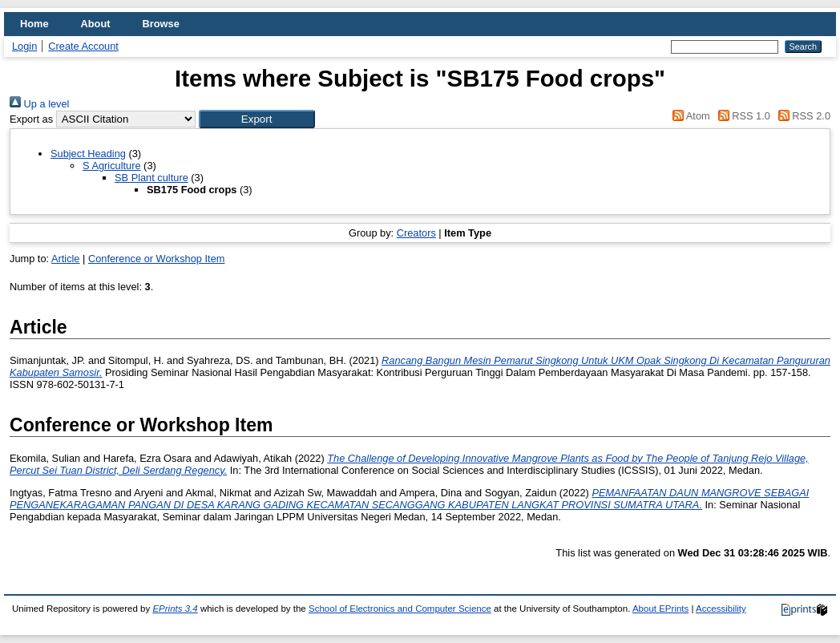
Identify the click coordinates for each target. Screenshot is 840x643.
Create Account (83, 46)
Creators (416, 233)
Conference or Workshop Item (156, 259)
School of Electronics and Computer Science (400, 609)
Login (24, 46)
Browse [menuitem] (161, 24)
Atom (689, 116)
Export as (31, 119)
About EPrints (660, 609)
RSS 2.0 (802, 116)
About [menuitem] (96, 24)
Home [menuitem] (34, 24)
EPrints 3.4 (175, 609)
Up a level (39, 104)
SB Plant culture (151, 178)
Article (66, 259)
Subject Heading (88, 154)
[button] (257, 119)
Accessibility (721, 609)
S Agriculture (112, 166)
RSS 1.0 (741, 116)
